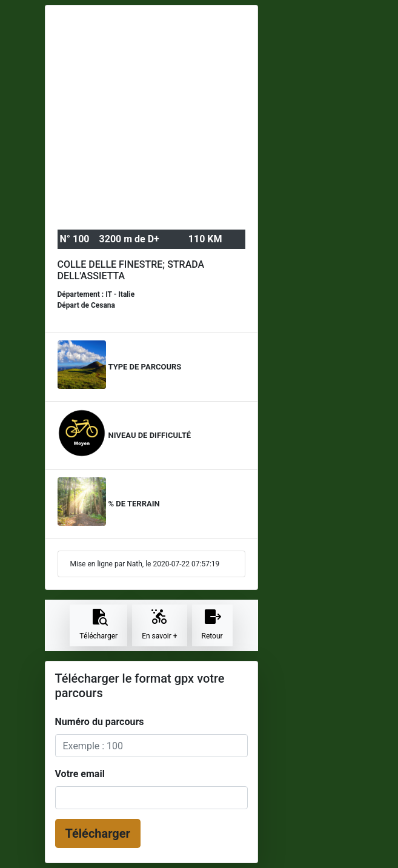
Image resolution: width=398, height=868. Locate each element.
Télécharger (98, 636)
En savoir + (159, 636)
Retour (212, 636)
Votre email (80, 774)
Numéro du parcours (100, 722)
